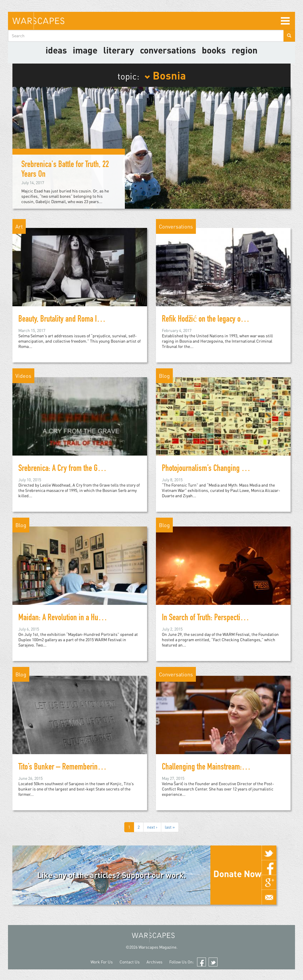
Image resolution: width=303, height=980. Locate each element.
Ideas (56, 50)
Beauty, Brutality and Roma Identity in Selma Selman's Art (99, 320)
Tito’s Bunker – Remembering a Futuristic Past (83, 768)
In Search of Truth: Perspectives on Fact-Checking (232, 618)
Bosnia (165, 75)
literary (119, 50)
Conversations (168, 50)
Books (214, 50)
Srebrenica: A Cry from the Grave (64, 469)
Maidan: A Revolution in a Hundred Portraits (79, 618)
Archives (154, 962)
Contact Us (130, 962)
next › (152, 827)
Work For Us (102, 962)
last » (170, 827)
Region (245, 50)
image (85, 50)
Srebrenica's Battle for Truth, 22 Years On (65, 170)
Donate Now (237, 874)
